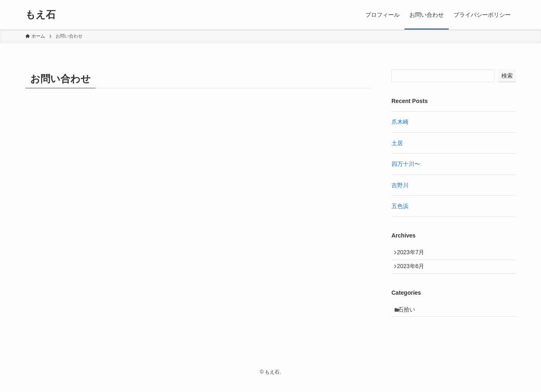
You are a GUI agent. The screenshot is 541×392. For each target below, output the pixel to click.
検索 (507, 76)
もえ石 (40, 15)
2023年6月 (414, 271)
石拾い (410, 317)
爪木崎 (400, 122)
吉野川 (400, 185)
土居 (397, 143)
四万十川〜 (406, 164)
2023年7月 (414, 254)
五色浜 (400, 206)
